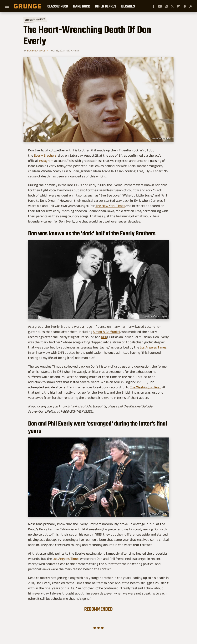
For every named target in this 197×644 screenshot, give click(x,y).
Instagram (46, 161)
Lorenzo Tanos (36, 50)
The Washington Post (145, 387)
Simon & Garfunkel (106, 332)
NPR (104, 337)
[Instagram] (166, 6)
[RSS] (191, 6)
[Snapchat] (185, 6)
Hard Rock (81, 6)
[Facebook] (154, 6)
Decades (128, 6)
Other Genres (106, 6)
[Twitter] (172, 6)
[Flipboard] (179, 6)
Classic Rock (58, 6)
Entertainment (35, 20)
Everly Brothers (45, 155)
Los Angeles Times (153, 347)
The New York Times (110, 206)
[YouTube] (160, 6)
